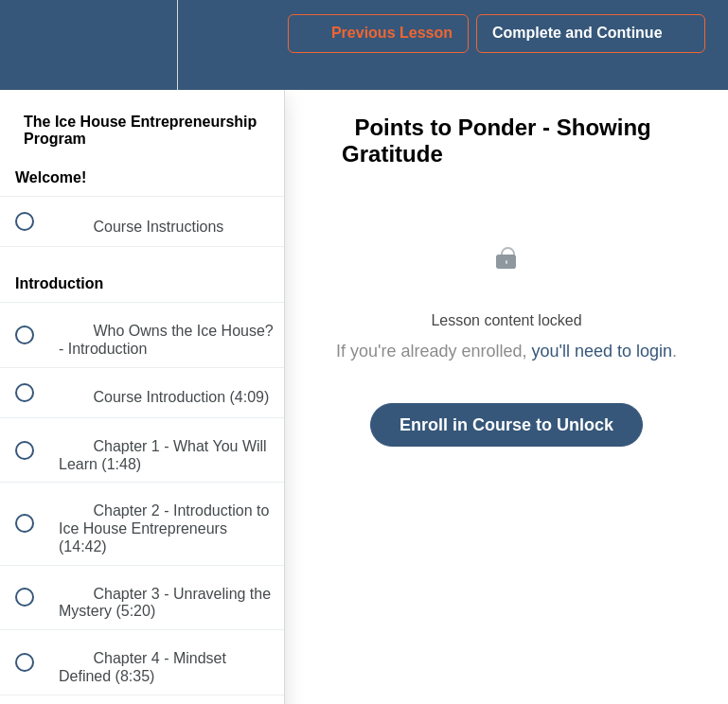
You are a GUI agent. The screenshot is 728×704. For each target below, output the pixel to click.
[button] (35, 45)
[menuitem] (142, 45)
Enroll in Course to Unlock (506, 425)
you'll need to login (603, 351)
